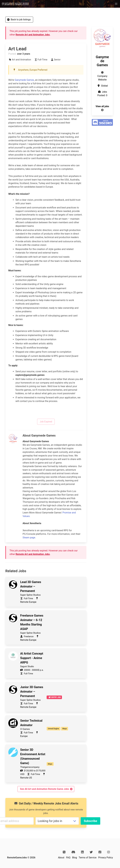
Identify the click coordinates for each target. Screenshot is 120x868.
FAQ (68, 858)
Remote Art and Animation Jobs (33, 35)
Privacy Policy (106, 858)
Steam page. (29, 538)
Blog (75, 858)
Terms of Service (88, 858)
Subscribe (90, 821)
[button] (116, 4)
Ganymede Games (24, 80)
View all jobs (102, 106)
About (61, 858)
